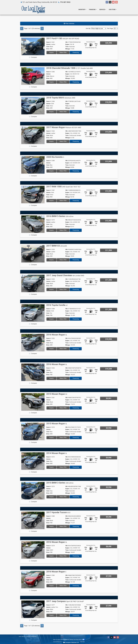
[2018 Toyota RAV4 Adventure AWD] (33, 106)
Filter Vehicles (69, 24)
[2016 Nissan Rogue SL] (33, 342)
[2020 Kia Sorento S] (33, 165)
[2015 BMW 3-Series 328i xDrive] (33, 491)
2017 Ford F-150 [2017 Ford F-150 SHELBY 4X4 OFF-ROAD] (63, 38)
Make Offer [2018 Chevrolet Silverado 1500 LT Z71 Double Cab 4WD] (63, 82)
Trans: (67, 47)
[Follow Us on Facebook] (107, 2)
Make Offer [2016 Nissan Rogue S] (63, 586)
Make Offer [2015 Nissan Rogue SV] (63, 408)
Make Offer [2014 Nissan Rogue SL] (63, 467)
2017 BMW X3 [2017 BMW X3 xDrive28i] (57, 246)
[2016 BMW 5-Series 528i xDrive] (33, 224)
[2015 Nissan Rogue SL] (33, 431)
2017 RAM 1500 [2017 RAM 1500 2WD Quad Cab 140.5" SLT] (63, 187)
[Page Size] (116, 28)
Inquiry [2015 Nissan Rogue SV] (51, 408)
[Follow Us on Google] (116, 2)
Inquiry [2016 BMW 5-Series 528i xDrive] (51, 230)
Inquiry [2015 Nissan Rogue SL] (51, 438)
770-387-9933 (65, 2)
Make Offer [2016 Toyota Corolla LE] (63, 319)
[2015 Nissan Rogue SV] (33, 402)
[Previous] (22, 29)
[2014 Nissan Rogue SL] (33, 461)
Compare (34, 57)
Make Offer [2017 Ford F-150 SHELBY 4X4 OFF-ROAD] (63, 52)
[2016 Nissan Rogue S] (33, 579)
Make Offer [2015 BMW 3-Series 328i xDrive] (63, 497)
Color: (48, 47)
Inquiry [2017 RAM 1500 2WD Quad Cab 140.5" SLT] (51, 201)
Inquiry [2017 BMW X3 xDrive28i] (51, 260)
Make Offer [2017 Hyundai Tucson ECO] (63, 526)
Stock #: (49, 42)
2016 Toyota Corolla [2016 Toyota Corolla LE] (57, 305)
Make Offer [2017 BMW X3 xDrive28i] (63, 260)
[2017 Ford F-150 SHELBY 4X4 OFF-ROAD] (33, 46)
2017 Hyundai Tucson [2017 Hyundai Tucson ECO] (58, 512)
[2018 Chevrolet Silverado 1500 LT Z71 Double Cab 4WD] (33, 76)
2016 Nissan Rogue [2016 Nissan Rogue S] (56, 572)
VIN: (67, 42)
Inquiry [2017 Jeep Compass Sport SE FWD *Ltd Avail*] (51, 615)
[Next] (42, 29)
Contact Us (28, 637)
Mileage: (68, 49)
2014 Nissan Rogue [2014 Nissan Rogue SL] (57, 453)
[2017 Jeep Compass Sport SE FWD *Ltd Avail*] (33, 609)
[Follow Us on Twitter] (110, 2)
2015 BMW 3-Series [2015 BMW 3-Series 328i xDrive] (60, 483)
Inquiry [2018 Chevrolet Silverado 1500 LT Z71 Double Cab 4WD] (51, 82)
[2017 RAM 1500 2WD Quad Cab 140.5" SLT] (33, 194)
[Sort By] (99, 28)
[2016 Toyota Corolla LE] (33, 313)
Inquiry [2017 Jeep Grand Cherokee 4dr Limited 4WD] (51, 289)
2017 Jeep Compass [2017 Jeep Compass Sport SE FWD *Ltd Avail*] (65, 601)
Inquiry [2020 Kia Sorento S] (51, 171)
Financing (76, 52)
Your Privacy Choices (79, 640)
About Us (24, 637)
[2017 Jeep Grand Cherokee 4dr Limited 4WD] (33, 283)
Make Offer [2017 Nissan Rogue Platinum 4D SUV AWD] (63, 141)
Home (20, 637)
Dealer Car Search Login (58, 640)
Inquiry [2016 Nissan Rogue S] (51, 586)
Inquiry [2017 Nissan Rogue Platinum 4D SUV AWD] (51, 141)
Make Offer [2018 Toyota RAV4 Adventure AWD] (63, 112)
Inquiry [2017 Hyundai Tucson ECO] (51, 526)
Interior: (49, 44)
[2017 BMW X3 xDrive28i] (33, 254)
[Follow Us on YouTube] (113, 2)
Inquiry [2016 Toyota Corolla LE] (51, 319)
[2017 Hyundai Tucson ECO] (33, 520)
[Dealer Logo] (33, 10)
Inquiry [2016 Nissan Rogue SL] (51, 349)
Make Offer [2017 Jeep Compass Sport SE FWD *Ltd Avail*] (63, 615)
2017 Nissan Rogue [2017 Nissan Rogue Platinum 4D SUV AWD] (64, 127)
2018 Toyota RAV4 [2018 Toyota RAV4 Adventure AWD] (61, 98)
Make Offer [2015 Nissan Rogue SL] (63, 438)
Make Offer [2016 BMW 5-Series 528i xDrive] (63, 230)
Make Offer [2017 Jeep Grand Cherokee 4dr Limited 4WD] (63, 289)
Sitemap (71, 640)
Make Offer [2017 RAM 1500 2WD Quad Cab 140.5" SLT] (63, 201)
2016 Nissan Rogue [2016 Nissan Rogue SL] (57, 335)
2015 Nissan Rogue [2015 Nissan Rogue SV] (57, 394)
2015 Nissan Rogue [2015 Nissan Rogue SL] (57, 424)
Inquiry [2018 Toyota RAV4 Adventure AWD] (51, 112)
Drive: (48, 49)
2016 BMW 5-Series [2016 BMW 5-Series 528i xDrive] (60, 216)
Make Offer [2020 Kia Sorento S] (63, 171)
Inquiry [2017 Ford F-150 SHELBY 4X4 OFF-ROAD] (51, 52)
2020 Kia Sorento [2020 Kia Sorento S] (55, 157)
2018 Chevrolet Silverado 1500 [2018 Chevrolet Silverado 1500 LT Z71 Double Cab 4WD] (70, 68)
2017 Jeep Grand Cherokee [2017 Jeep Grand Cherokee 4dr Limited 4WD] (65, 275)
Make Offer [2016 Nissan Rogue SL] (63, 349)
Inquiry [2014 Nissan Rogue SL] (51, 467)
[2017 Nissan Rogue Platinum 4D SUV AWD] (33, 135)
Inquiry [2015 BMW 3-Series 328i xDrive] (51, 497)
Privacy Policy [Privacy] (34, 637)
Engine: (67, 44)
